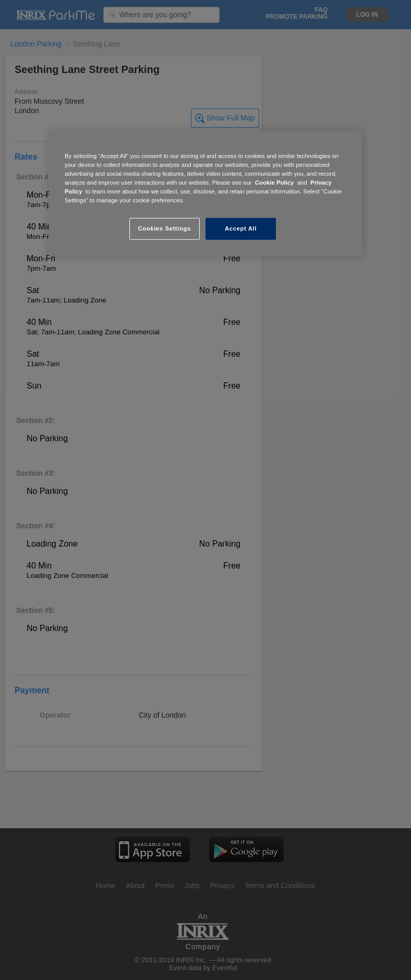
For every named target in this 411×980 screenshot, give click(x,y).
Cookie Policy (275, 183)
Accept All (241, 228)
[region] (205, 193)
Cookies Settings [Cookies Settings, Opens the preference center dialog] (164, 228)
